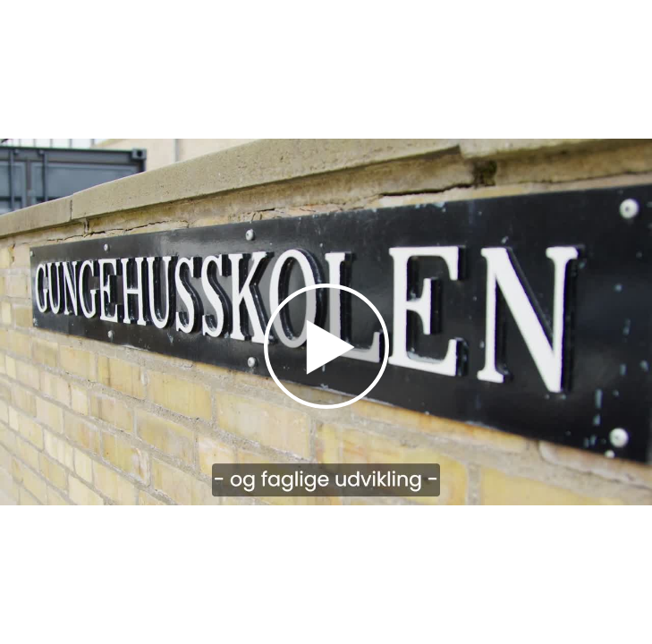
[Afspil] (326, 404)
